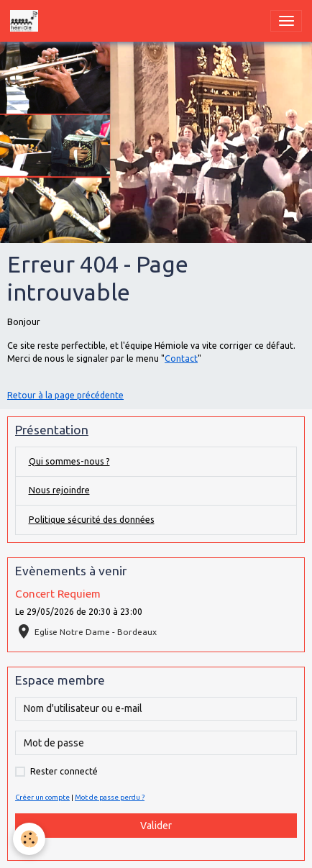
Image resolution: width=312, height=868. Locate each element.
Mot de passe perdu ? (110, 797)
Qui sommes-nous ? (69, 461)
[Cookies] (29, 839)
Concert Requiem (58, 594)
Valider (156, 826)
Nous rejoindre (59, 490)
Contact (181, 358)
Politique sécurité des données (92, 520)
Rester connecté (64, 771)
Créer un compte (42, 797)
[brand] (27, 21)
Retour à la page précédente (65, 395)
